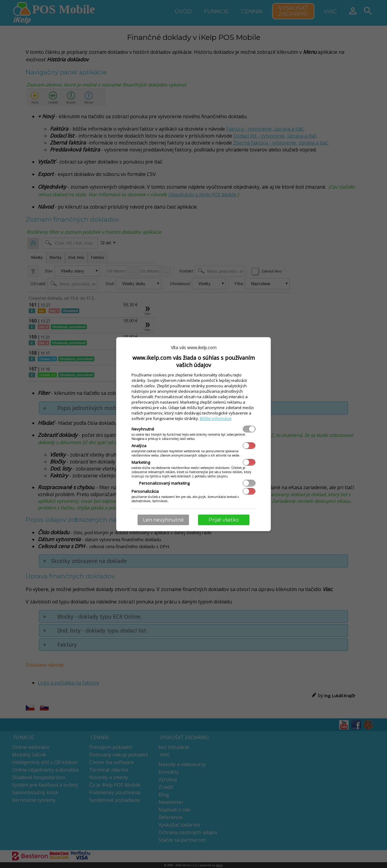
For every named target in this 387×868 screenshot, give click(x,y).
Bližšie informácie (216, 418)
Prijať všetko (224, 520)
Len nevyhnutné (163, 520)
